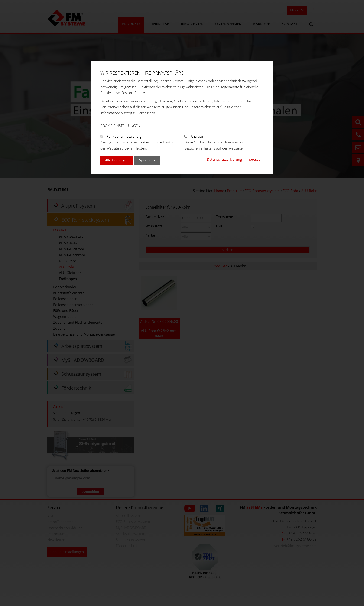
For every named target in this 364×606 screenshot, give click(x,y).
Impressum (255, 159)
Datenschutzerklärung (224, 159)
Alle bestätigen (117, 160)
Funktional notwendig (124, 136)
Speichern (147, 160)
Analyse (197, 136)
